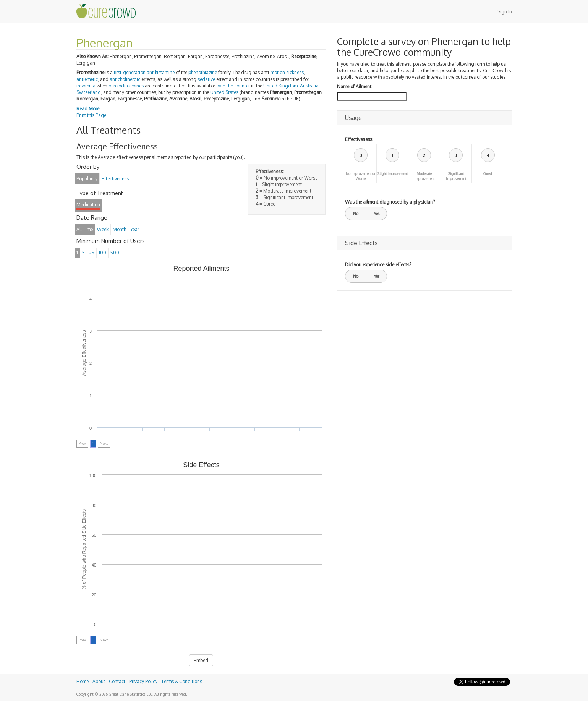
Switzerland (89, 92)
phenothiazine (203, 72)
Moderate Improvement (424, 176)
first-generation (130, 72)
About (99, 681)
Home (83, 681)
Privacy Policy (143, 681)
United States (224, 92)
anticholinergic (125, 79)
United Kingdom (280, 86)
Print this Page (91, 115)
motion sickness (287, 72)
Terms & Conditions (182, 681)
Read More (88, 109)
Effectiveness (359, 139)
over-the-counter (233, 86)
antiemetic (87, 79)
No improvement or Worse (361, 176)
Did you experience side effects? (378, 265)
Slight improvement (393, 174)
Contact (117, 681)
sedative (206, 79)
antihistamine (161, 72)
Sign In (505, 12)
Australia (309, 86)
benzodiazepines (126, 86)
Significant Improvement (456, 176)
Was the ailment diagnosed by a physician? (390, 202)
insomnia (86, 86)
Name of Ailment (354, 87)
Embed (201, 660)
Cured (488, 174)
